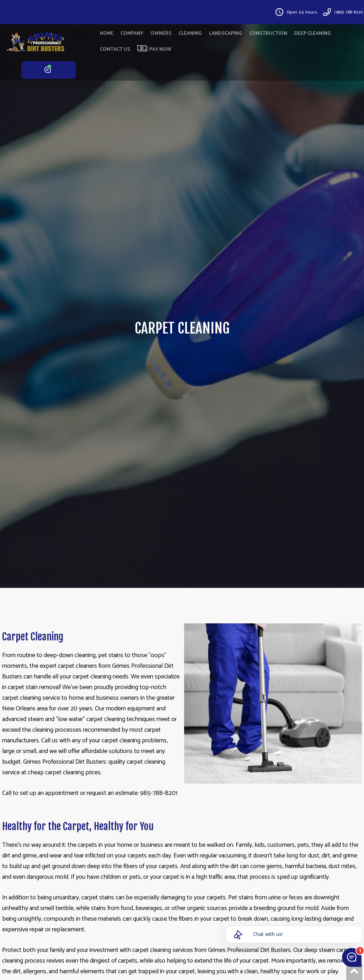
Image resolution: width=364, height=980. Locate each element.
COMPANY (132, 34)
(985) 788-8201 (349, 12)
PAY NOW (154, 49)
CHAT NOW (49, 70)
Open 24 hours (302, 12)
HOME (107, 34)
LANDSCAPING (226, 34)
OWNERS (161, 34)
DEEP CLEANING (313, 34)
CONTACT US (115, 50)
